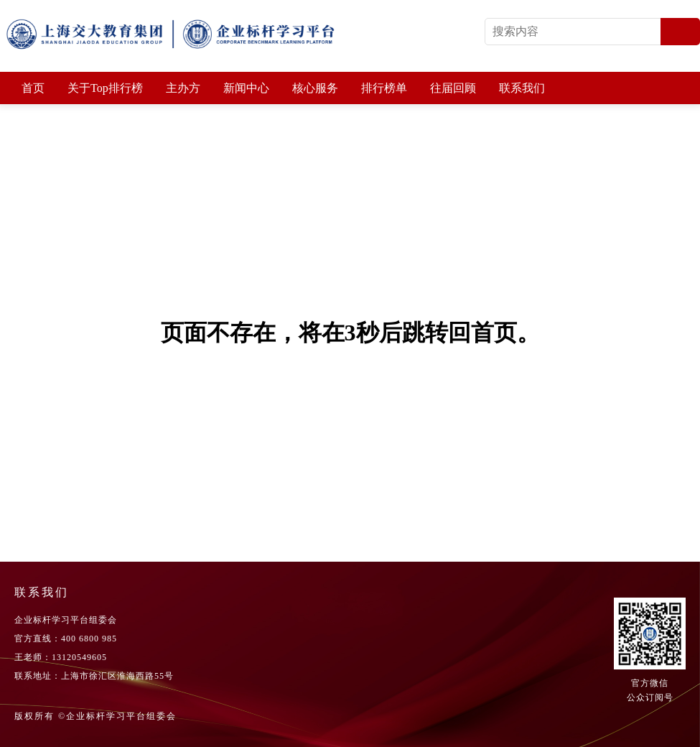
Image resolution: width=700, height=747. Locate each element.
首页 (33, 88)
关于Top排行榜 (105, 88)
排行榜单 (384, 88)
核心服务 (315, 88)
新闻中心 (246, 88)
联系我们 (522, 88)
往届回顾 (453, 88)
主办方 (183, 88)
